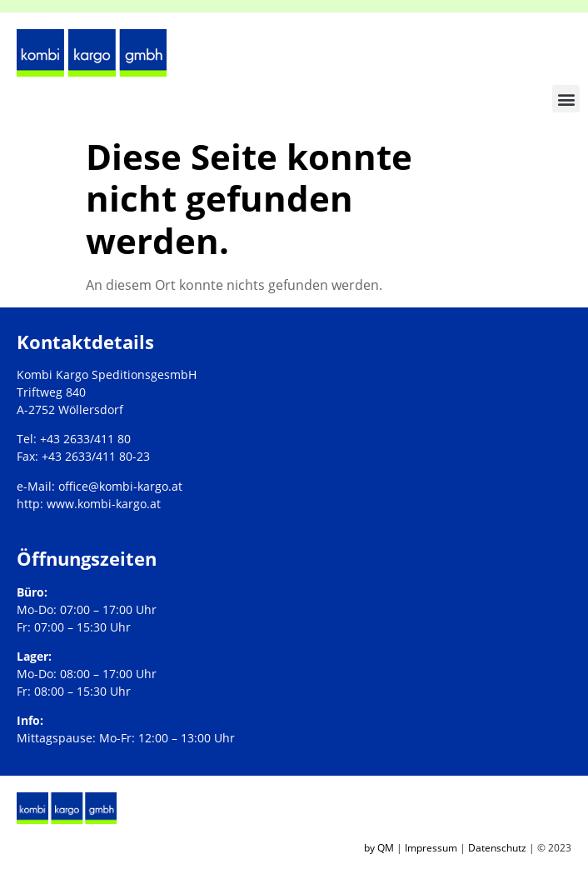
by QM (379, 848)
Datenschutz (497, 848)
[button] (566, 99)
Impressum (431, 848)
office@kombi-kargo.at (120, 486)
